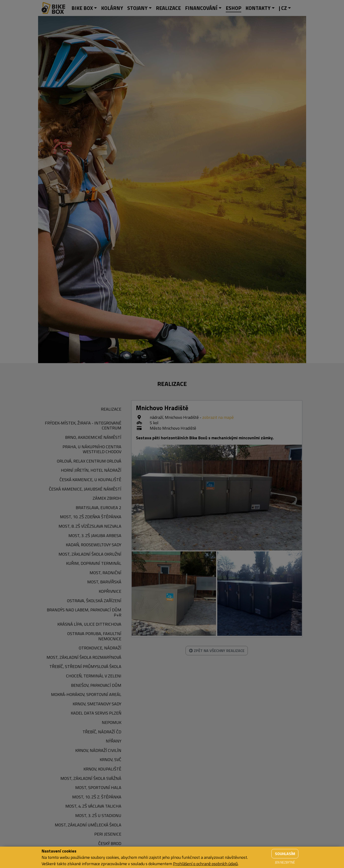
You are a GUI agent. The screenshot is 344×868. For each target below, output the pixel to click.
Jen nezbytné (285, 862)
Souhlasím (285, 854)
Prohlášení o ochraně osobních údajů (206, 864)
